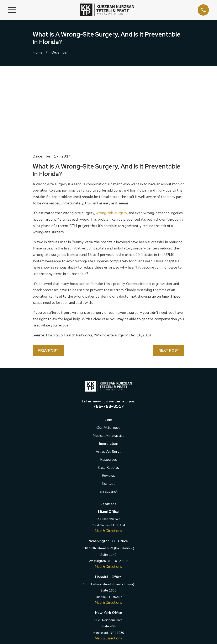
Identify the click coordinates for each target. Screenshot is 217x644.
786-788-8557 (108, 336)
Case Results (108, 397)
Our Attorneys (108, 357)
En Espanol (108, 421)
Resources (108, 389)
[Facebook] (88, 588)
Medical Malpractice (108, 365)
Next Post (169, 280)
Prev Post (48, 280)
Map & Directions (108, 460)
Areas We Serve (108, 381)
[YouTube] (129, 588)
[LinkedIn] (108, 588)
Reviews (108, 405)
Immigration (108, 373)
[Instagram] (119, 588)
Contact (108, 413)
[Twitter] (98, 588)
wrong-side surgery (111, 142)
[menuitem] (38, 636)
